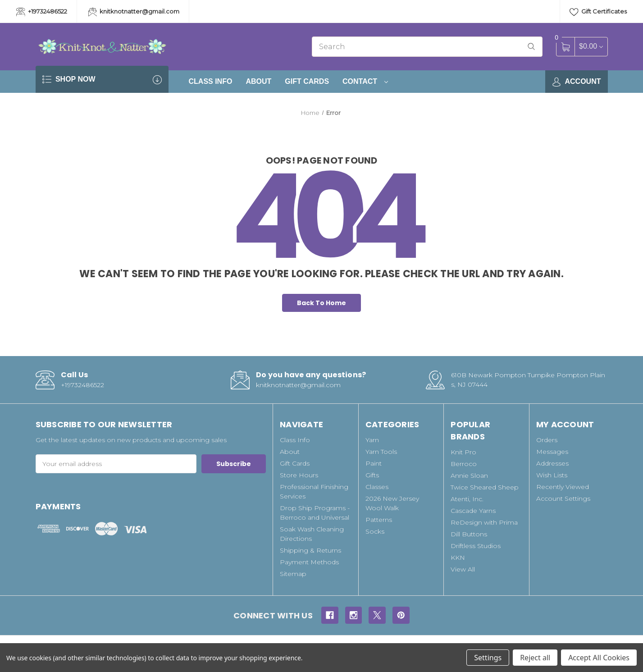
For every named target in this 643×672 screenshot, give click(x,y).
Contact (365, 81)
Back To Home (321, 303)
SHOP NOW (102, 80)
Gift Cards (307, 81)
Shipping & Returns (310, 550)
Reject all (535, 658)
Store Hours (299, 475)
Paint (374, 463)
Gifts (372, 475)
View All (463, 569)
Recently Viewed (563, 487)
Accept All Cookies (599, 658)
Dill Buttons (469, 534)
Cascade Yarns (473, 511)
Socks (375, 531)
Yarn (372, 440)
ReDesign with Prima (484, 522)
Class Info (211, 81)
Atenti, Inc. (467, 499)
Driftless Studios (476, 546)
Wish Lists (552, 475)
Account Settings (563, 498)
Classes (377, 487)
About (258, 81)
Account (577, 82)
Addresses (552, 463)
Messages (552, 452)
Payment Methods (309, 562)
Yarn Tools (381, 452)
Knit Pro (463, 452)
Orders (547, 440)
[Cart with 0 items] (591, 46)
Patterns (379, 520)
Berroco (464, 464)
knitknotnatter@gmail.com (134, 12)
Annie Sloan (469, 475)
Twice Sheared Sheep (485, 487)
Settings (488, 658)
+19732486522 (42, 12)
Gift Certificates (598, 12)
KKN (458, 558)
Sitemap (293, 574)
